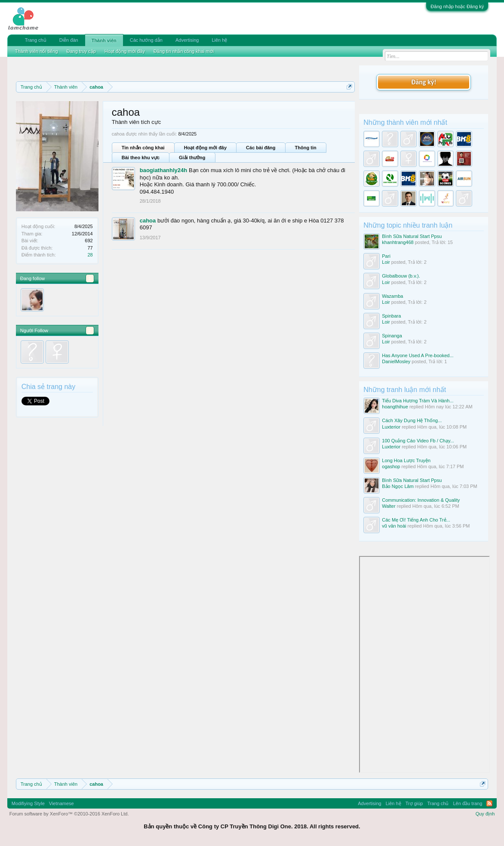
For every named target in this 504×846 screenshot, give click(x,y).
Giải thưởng (192, 157)
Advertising (187, 40)
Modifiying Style (28, 803)
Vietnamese (61, 803)
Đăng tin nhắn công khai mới (184, 51)
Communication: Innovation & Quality (421, 500)
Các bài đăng (261, 148)
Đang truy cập (81, 51)
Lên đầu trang (468, 803)
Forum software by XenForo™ (69, 814)
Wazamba (392, 296)
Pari (386, 256)
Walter (389, 506)
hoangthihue (395, 407)
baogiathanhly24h (164, 170)
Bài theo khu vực (141, 157)
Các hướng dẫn (146, 40)
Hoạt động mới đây (205, 148)
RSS (489, 803)
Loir (386, 262)
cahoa (148, 221)
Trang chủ (36, 40)
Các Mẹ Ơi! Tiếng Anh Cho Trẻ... (416, 520)
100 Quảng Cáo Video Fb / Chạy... (418, 441)
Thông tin (306, 148)
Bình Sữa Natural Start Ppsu (412, 236)
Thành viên (104, 40)
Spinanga (392, 336)
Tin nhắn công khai (143, 148)
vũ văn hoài (394, 526)
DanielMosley (396, 361)
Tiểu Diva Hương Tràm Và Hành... (418, 401)
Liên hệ (219, 40)
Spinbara (391, 316)
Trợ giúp (414, 803)
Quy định (485, 814)
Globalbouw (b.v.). (401, 276)
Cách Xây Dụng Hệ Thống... (412, 420)
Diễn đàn (69, 40)
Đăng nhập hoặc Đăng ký (457, 6)
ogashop (391, 466)
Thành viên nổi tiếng (37, 51)
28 (90, 255)
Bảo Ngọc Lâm (398, 486)
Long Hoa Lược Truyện (406, 460)
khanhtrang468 (398, 242)
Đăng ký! (424, 82)
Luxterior (391, 427)
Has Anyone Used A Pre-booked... (418, 355)
